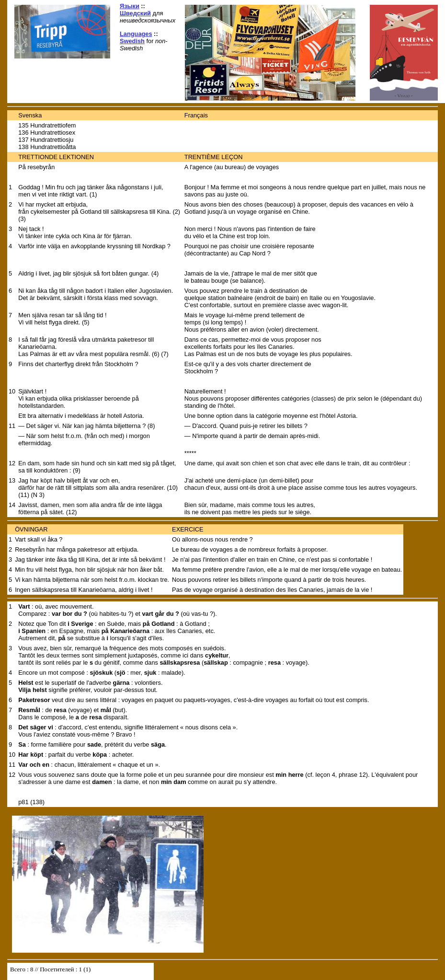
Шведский (135, 13)
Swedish (132, 41)
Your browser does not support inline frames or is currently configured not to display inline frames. (80, 971)
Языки (130, 6)
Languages (136, 34)
